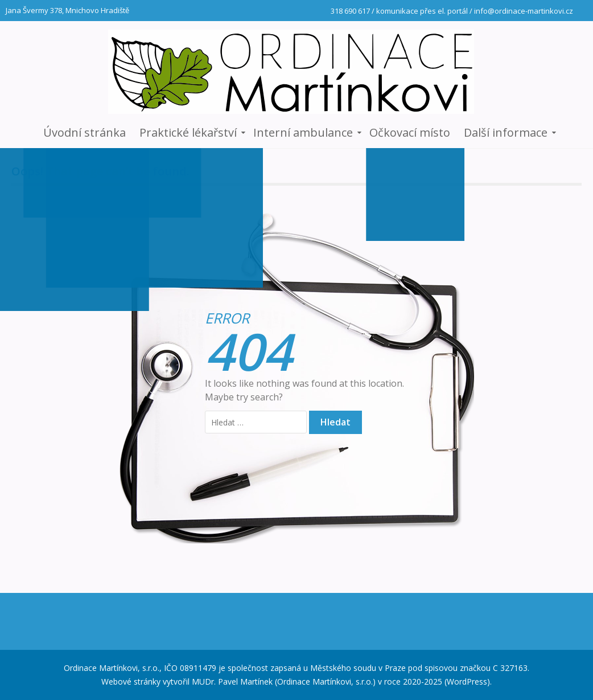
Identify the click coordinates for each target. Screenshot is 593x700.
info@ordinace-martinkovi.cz (524, 11)
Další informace (506, 132)
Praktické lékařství (188, 132)
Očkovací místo (410, 132)
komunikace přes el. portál (422, 11)
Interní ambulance (303, 132)
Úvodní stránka (85, 132)
